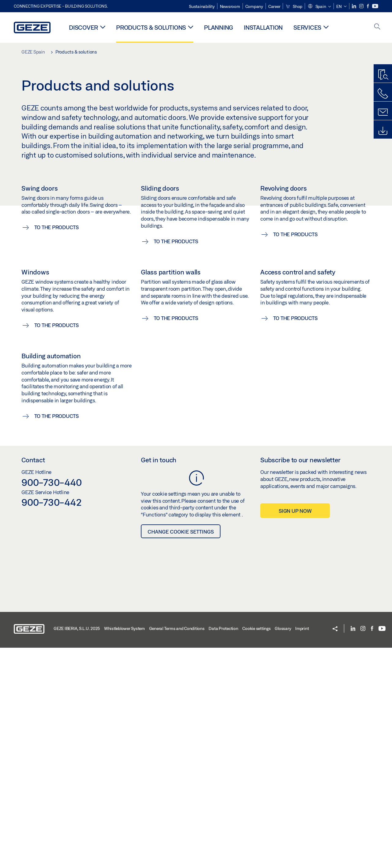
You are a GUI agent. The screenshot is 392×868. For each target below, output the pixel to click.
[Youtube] (375, 6)
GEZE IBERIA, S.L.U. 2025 (77, 849)
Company (254, 6)
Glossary (283, 849)
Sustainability (202, 6)
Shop (294, 6)
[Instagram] (362, 6)
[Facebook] (368, 6)
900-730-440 (51, 702)
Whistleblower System (124, 849)
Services (307, 27)
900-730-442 (51, 722)
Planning (219, 27)
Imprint (302, 849)
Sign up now (295, 731)
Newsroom (230, 6)
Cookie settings (256, 849)
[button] (319, 7)
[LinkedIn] (354, 6)
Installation (263, 27)
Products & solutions (151, 27)
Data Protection (223, 849)
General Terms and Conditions (177, 849)
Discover (83, 27)
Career (274, 6)
